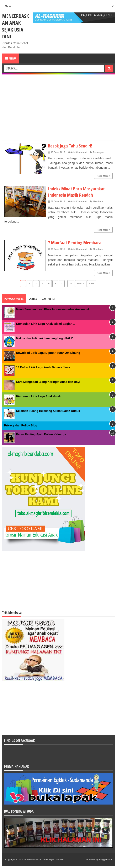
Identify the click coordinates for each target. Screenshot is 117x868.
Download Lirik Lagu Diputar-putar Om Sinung (48, 353)
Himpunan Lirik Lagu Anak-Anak (38, 396)
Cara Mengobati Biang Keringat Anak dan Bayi (48, 382)
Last (92, 284)
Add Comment (79, 152)
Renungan (99, 152)
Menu (10, 58)
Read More (103, 176)
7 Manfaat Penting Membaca (75, 242)
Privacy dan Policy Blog (21, 425)
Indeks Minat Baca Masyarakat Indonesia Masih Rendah (76, 192)
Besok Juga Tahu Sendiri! (70, 146)
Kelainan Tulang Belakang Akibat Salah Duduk (48, 411)
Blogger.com (105, 859)
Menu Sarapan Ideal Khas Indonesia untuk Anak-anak (53, 309)
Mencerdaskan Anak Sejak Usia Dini (15, 26)
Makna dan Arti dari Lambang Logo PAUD (45, 338)
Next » (81, 284)
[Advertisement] (61, 106)
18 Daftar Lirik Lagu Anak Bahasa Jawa (43, 367)
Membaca (98, 201)
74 (71, 284)
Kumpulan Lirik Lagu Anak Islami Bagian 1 (45, 324)
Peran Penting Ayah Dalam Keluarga (41, 434)
